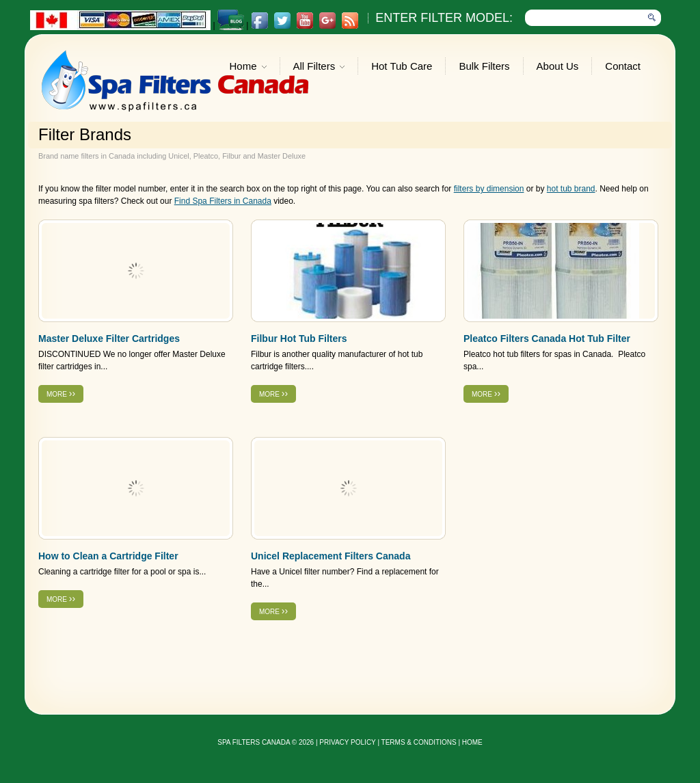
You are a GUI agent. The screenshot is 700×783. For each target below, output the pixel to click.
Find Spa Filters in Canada (223, 201)
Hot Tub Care (402, 66)
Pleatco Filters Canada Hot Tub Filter (547, 339)
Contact (623, 66)
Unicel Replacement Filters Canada (331, 556)
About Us (558, 66)
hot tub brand (571, 189)
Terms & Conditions (419, 742)
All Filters (319, 67)
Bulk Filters (484, 66)
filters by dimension (489, 189)
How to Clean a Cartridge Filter (108, 556)
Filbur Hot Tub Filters (299, 339)
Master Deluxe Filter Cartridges (109, 339)
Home (248, 67)
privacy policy (347, 742)
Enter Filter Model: (444, 18)
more (61, 393)
